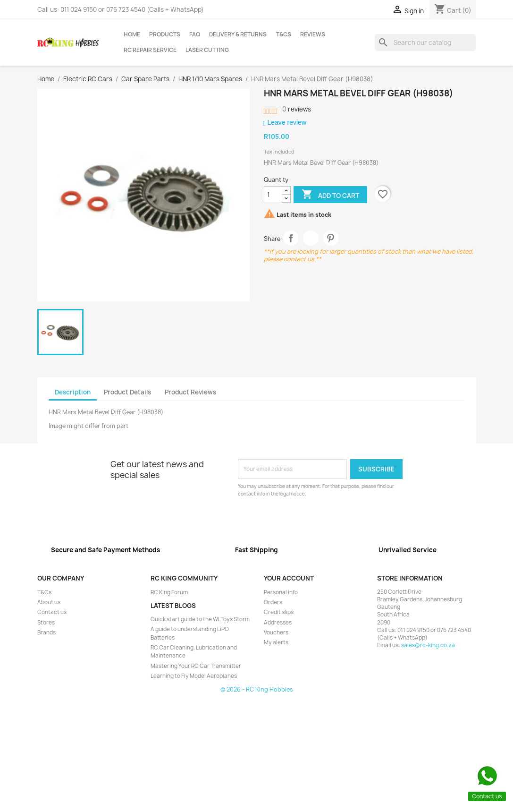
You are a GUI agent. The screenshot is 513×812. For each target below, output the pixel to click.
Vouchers (276, 633)
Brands (46, 633)
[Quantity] (273, 195)
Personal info (281, 592)
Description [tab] (73, 392)
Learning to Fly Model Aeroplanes (194, 676)
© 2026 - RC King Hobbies (257, 689)
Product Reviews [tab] (190, 392)
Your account (289, 578)
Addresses (278, 623)
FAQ (195, 34)
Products (165, 34)
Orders (273, 602)
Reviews (313, 34)
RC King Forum (169, 592)
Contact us (52, 612)
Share (291, 238)
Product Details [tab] (127, 392)
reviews (297, 109)
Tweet (311, 238)
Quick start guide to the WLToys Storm (200, 619)
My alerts (276, 642)
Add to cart (330, 195)
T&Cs (284, 34)
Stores (46, 623)
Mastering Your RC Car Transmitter (196, 666)
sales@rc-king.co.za (428, 645)
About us (49, 602)
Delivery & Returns (238, 34)
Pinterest (331, 238)
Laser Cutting (207, 50)
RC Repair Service (150, 50)
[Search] (425, 43)
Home (132, 34)
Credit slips (279, 612)
